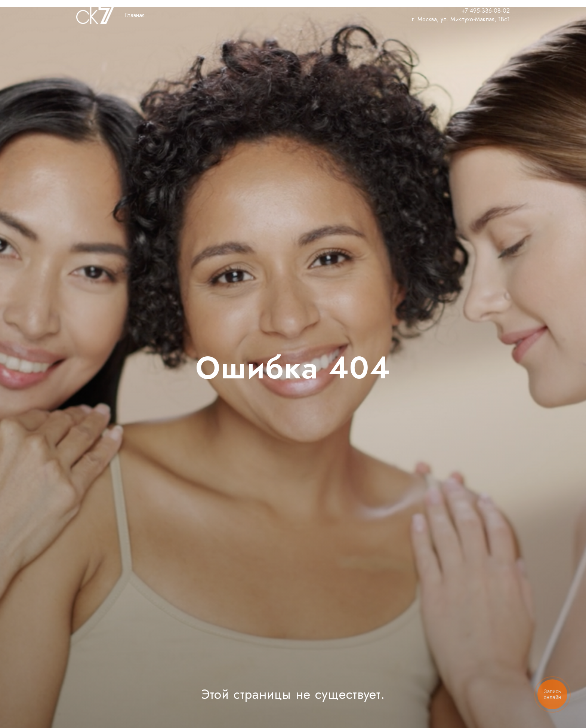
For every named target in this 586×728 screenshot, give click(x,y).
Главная (135, 15)
